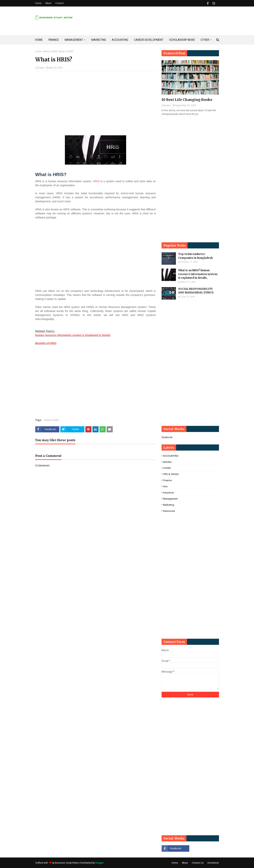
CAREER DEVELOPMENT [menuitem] (149, 40)
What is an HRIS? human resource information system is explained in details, (198, 274)
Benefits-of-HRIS (46, 343)
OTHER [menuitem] (205, 40)
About (48, 3)
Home (38, 3)
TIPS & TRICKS (171, 474)
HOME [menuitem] (39, 40)
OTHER (167, 468)
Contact (60, 3)
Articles (167, 462)
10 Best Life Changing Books (187, 100)
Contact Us (198, 863)
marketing (169, 505)
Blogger (99, 863)
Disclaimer (213, 863)
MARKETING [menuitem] (99, 40)
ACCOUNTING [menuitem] (120, 40)
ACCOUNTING (171, 456)
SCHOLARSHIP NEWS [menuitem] (182, 40)
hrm (165, 486)
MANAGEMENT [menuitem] (74, 40)
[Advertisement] (96, 102)
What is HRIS (50, 51)
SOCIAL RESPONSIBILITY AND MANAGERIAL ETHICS (196, 291)
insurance (168, 493)
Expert (41, 68)
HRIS (96, 181)
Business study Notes (67, 863)
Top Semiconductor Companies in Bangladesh (195, 256)
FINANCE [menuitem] (54, 40)
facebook (167, 437)
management (170, 499)
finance (167, 480)
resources (169, 511)
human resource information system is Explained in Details (73, 335)
